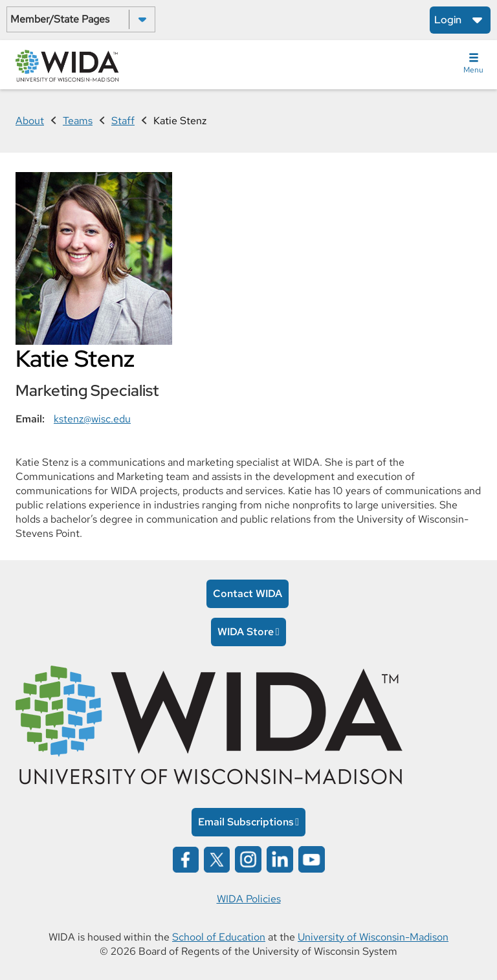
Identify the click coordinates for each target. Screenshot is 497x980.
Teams (78, 121)
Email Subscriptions (246, 822)
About (30, 121)
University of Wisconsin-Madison (373, 937)
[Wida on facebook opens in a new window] (186, 858)
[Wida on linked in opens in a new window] (280, 858)
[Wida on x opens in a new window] (217, 858)
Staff (123, 121)
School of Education (219, 937)
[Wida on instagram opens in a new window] (248, 858)
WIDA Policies (249, 899)
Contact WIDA (248, 593)
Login (448, 20)
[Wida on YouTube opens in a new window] (312, 858)
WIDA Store (246, 632)
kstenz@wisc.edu (92, 419)
